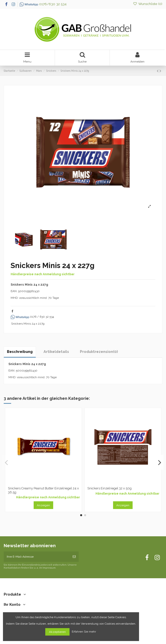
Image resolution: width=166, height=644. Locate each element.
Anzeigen (43, 505)
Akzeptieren (57, 632)
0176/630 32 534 (43, 4)
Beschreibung (20, 352)
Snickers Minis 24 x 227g (28, 324)
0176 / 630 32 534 (32, 317)
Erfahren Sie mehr (84, 632)
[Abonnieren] (74, 557)
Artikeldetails (56, 352)
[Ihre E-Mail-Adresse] (37, 557)
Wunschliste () (148, 4)
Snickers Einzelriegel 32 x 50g (109, 488)
